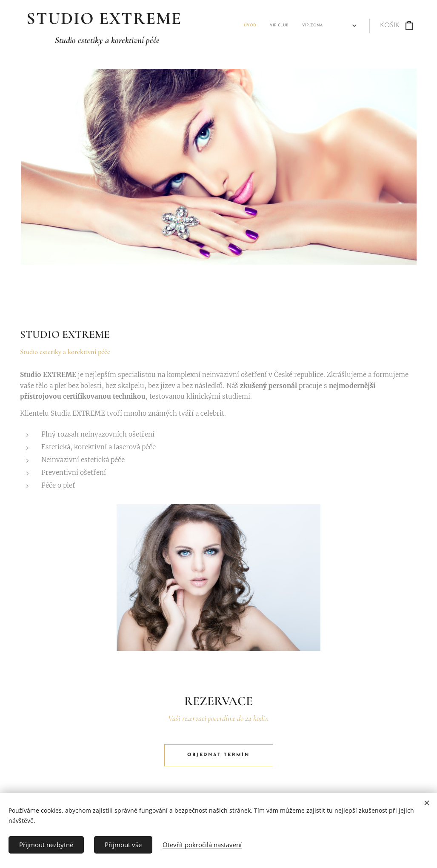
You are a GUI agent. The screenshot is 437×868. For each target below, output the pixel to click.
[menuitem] (234, 26)
